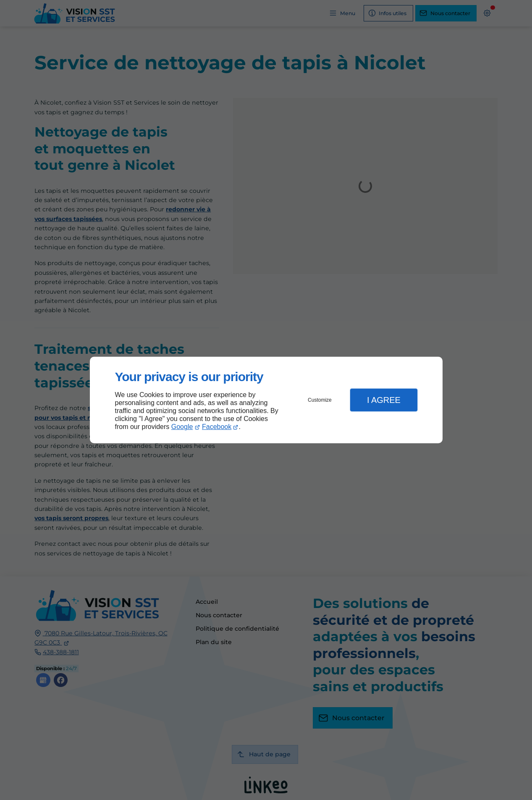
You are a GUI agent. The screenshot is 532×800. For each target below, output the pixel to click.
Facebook (217, 427)
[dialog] (266, 400)
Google (182, 427)
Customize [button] (320, 400)
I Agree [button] (384, 400)
